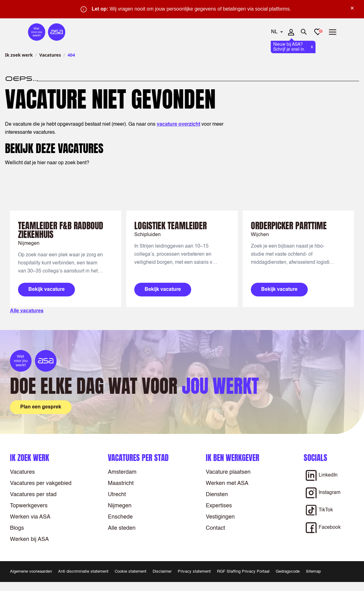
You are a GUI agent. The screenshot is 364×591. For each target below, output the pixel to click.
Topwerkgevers (29, 506)
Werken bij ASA (29, 539)
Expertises (219, 506)
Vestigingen (220, 517)
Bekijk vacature (46, 290)
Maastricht (121, 483)
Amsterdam (122, 472)
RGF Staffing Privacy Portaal (243, 572)
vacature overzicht (178, 124)
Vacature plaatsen (228, 472)
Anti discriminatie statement (83, 572)
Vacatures (50, 55)
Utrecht (117, 495)
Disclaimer (162, 572)
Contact (215, 528)
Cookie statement (131, 572)
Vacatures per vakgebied (41, 483)
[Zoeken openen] (304, 32)
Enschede (120, 517)
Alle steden (122, 528)
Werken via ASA (30, 517)
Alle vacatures (27, 311)
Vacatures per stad (33, 495)
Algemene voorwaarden (31, 572)
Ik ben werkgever (233, 458)
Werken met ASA (227, 483)
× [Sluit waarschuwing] (352, 8)
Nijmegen (120, 506)
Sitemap (313, 572)
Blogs (17, 528)
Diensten (217, 495)
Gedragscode (288, 572)
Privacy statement (194, 572)
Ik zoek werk (19, 55)
